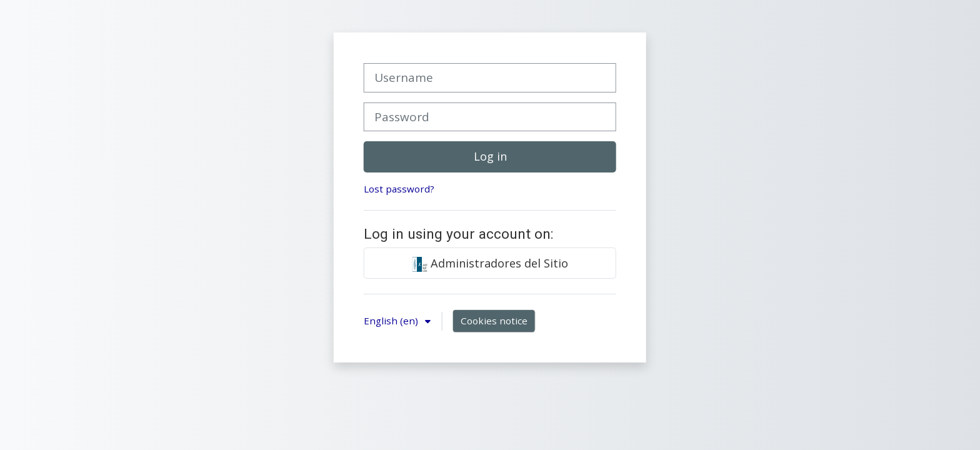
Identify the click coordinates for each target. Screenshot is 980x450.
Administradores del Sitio (490, 264)
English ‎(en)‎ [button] (392, 321)
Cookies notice (494, 321)
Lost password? (399, 189)
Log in (490, 156)
